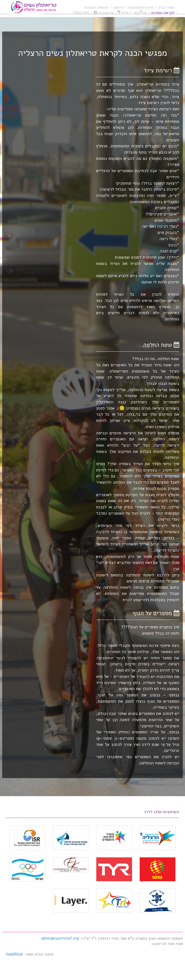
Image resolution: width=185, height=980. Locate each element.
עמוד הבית (166, 7)
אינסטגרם (104, 13)
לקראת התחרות (163, 13)
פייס (123, 13)
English (81, 13)
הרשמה (118, 7)
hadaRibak (14, 954)
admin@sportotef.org (60, 938)
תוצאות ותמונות (96, 7)
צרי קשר (140, 13)
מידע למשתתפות (141, 7)
